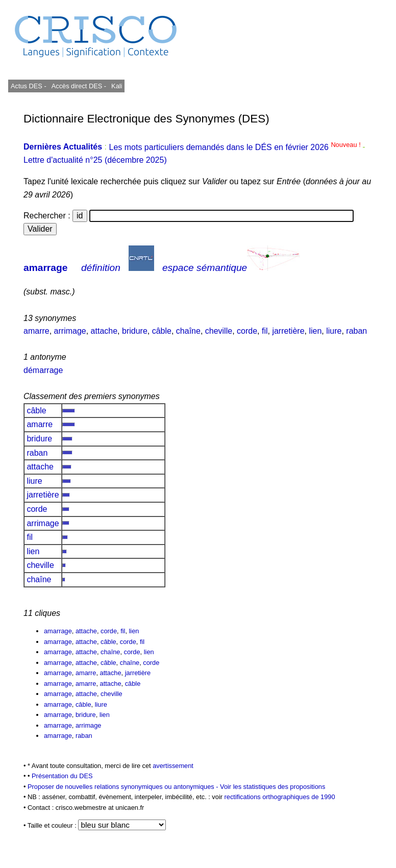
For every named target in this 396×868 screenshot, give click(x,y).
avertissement (173, 766)
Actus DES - (29, 86)
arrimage (70, 331)
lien (315, 331)
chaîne (188, 331)
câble (162, 331)
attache (104, 331)
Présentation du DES (62, 776)
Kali (117, 86)
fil (265, 331)
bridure (135, 331)
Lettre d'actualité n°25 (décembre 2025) (95, 160)
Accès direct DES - (79, 86)
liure (334, 331)
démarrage (43, 370)
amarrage (45, 268)
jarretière (288, 331)
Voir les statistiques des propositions (273, 787)
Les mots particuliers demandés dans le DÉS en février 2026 (236, 147)
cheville (219, 331)
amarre (36, 331)
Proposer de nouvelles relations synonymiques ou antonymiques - (124, 787)
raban (356, 331)
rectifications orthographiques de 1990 (280, 797)
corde (247, 331)
